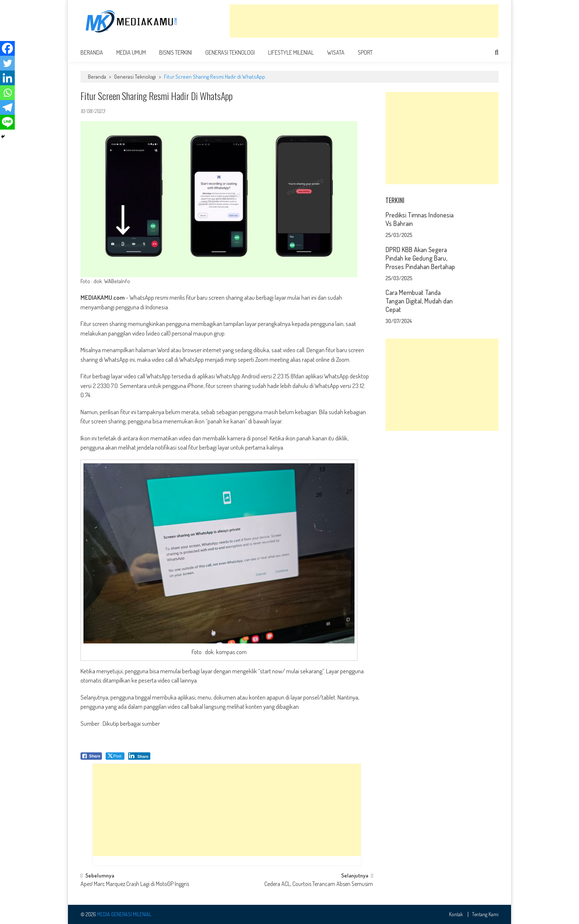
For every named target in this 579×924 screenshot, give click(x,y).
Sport (365, 52)
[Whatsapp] (7, 93)
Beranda (92, 52)
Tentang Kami (485, 914)
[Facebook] (7, 48)
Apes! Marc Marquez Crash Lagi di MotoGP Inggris (135, 885)
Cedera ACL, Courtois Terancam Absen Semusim (319, 885)
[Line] (7, 122)
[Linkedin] (7, 78)
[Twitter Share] (115, 756)
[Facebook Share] (91, 756)
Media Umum (131, 52)
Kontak (456, 914)
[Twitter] (7, 63)
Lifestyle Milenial (291, 52)
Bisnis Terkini (176, 52)
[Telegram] (7, 107)
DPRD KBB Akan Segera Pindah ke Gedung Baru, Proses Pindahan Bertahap (420, 258)
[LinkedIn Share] (139, 756)
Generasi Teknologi (230, 52)
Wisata (336, 52)
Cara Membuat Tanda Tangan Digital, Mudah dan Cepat (419, 301)
